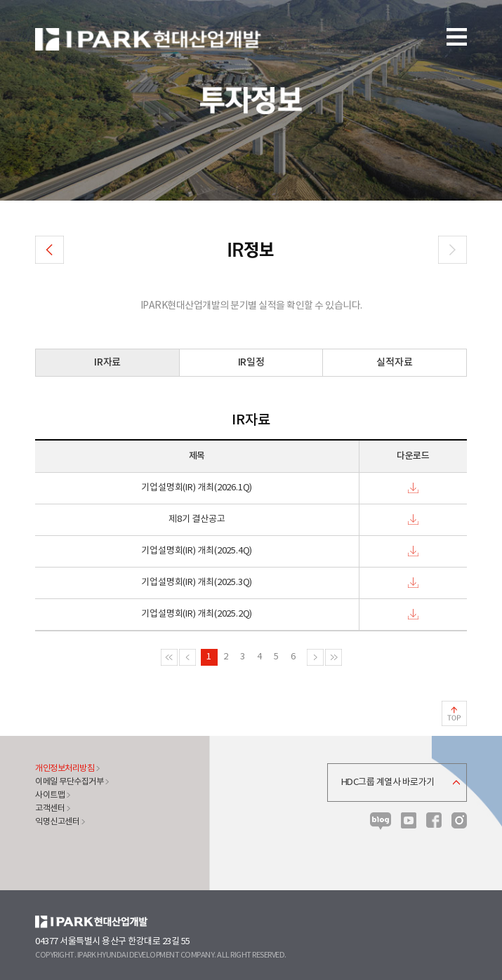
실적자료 (394, 362)
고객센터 (50, 808)
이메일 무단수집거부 (69, 782)
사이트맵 (50, 795)
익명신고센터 (57, 822)
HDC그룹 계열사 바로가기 (388, 783)
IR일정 (251, 362)
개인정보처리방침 (65, 768)
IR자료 (107, 362)
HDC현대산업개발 (92, 922)
